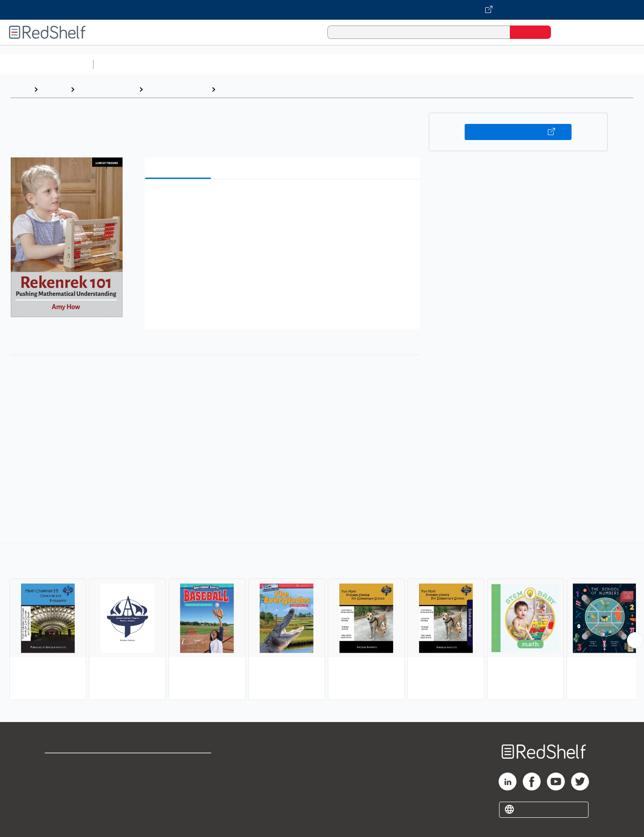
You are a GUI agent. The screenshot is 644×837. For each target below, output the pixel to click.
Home (20, 89)
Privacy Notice (70, 792)
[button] (284, 200)
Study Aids (121, 64)
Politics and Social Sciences (441, 64)
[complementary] (322, 623)
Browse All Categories (47, 64)
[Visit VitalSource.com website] (322, 10)
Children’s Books (593, 64)
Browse (54, 89)
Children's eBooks (107, 89)
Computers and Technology (255, 64)
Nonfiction (542, 64)
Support (58, 778)
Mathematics (242, 89)
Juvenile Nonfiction (177, 89)
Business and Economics (347, 64)
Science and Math (175, 64)
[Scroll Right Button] (635, 640)
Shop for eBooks (73, 764)
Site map (59, 807)
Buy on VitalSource (518, 132)
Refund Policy (179, 778)
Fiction (506, 64)
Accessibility (177, 792)
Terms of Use (179, 764)
